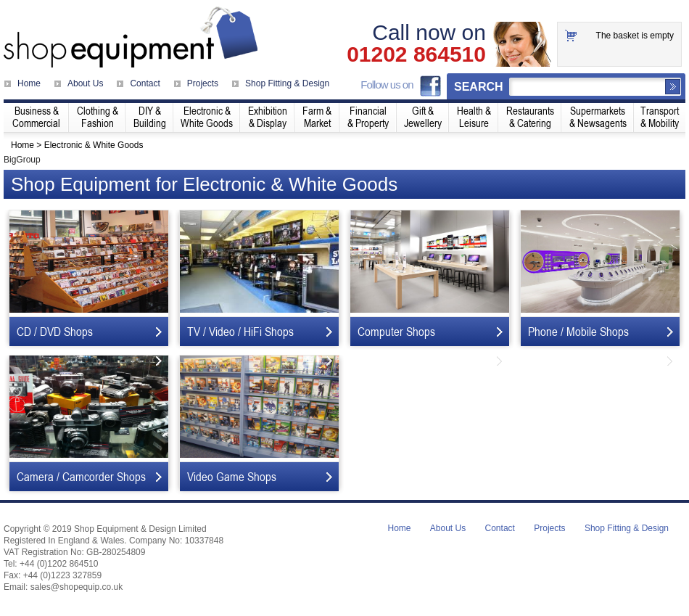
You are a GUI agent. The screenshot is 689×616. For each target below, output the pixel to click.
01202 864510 (416, 54)
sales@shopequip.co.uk (77, 587)
